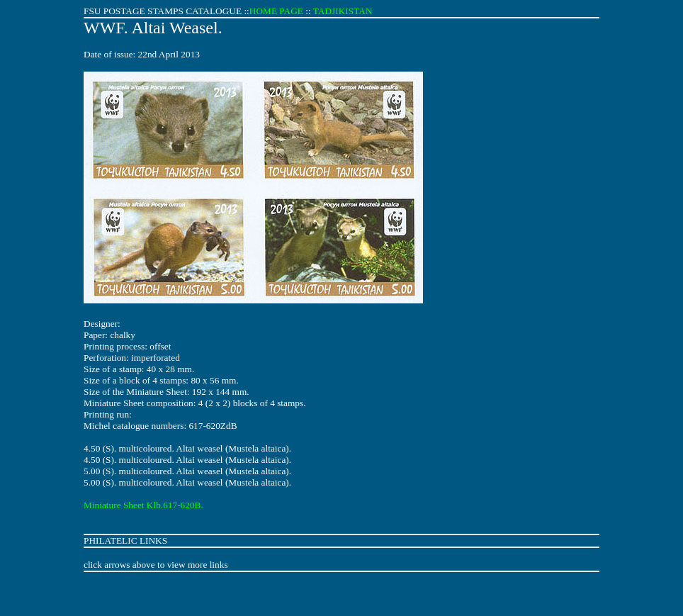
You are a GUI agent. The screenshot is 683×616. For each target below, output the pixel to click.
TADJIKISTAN (343, 11)
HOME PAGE (276, 11)
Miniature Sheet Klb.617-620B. (143, 505)
